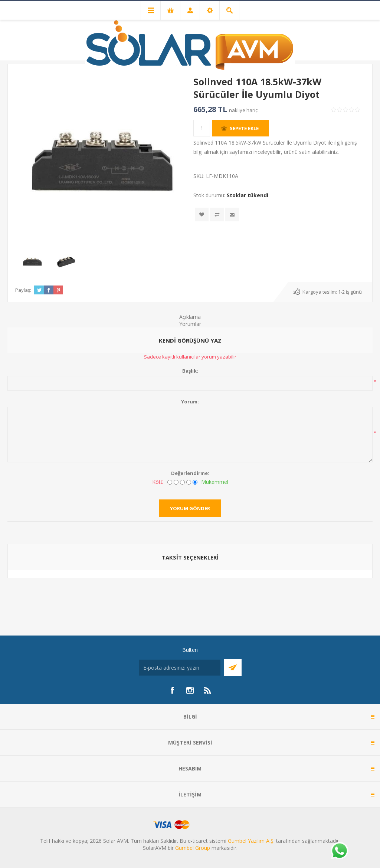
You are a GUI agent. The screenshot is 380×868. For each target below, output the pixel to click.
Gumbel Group (193, 848)
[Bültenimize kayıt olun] (180, 668)
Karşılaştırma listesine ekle (217, 214)
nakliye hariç (243, 110)
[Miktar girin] (202, 128)
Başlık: (190, 371)
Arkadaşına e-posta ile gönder (232, 214)
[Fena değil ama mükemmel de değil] (182, 482)
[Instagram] (190, 690)
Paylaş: (23, 290)
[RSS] (208, 690)
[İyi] (189, 482)
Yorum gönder (190, 508)
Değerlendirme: (190, 473)
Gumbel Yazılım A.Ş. (251, 841)
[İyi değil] (176, 482)
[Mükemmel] (195, 482)
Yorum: (190, 402)
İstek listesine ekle (202, 214)
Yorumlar (190, 324)
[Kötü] (170, 482)
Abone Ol (233, 668)
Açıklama (190, 317)
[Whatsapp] (339, 851)
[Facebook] (172, 690)
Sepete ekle (244, 128)
